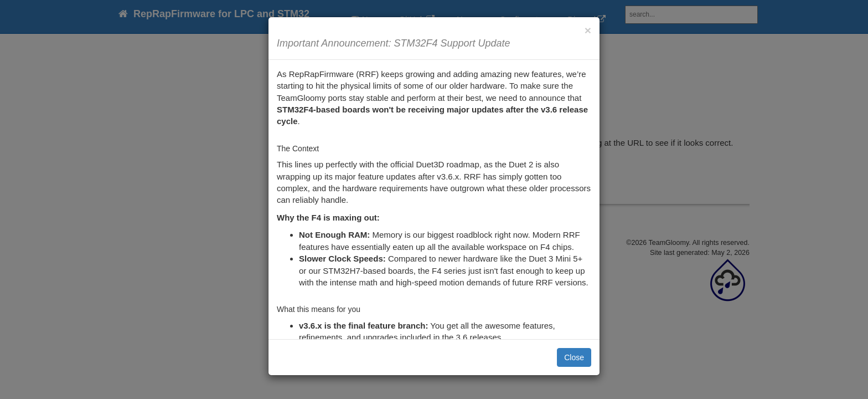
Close (574, 357)
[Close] (588, 30)
